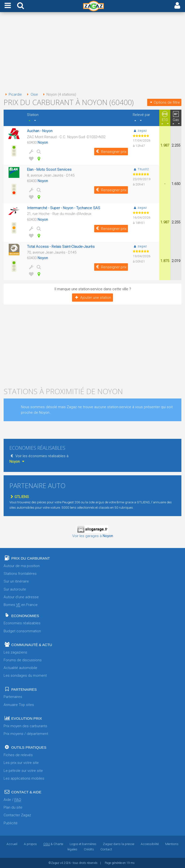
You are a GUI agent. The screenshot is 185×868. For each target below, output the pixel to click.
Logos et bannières (83, 844)
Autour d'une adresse (21, 597)
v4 (62, 863)
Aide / (12, 800)
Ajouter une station (92, 298)
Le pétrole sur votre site (23, 771)
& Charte (53, 844)
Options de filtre (164, 102)
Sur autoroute (15, 589)
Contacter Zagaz (17, 815)
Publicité (11, 823)
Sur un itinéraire (16, 581)
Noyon (43, 142)
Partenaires (13, 697)
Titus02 (141, 169)
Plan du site (13, 807)
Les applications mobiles (24, 778)
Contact (106, 849)
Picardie (13, 94)
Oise (32, 94)
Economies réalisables (22, 623)
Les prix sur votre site (21, 763)
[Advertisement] (92, 53)
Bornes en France (21, 605)
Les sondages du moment (25, 676)
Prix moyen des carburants (25, 726)
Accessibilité (150, 844)
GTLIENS (19, 497)
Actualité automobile (20, 668)
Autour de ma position (22, 566)
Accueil (12, 844)
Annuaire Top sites (19, 705)
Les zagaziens (15, 652)
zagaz (140, 130)
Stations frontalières (20, 574)
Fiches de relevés (18, 755)
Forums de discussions (23, 660)
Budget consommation (22, 631)
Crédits (89, 849)
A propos (30, 844)
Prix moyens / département (26, 734)
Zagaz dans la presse (119, 844)
